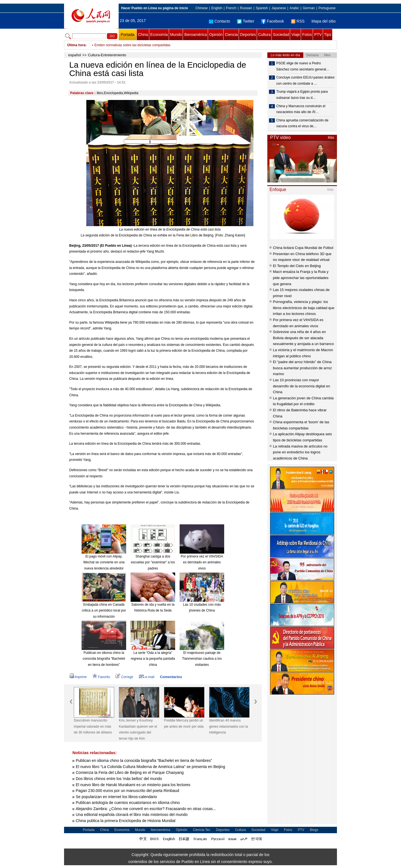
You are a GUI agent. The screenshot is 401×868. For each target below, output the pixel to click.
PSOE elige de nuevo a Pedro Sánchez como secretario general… (303, 66)
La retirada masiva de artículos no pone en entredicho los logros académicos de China (300, 452)
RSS (298, 21)
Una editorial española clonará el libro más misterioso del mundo (132, 815)
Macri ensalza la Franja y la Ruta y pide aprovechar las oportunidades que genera (301, 278)
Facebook (272, 21)
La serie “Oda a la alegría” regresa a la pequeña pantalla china (153, 659)
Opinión (216, 35)
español (75, 55)
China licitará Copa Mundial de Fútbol (303, 248)
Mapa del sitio (324, 21)
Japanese (279, 8)
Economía (159, 35)
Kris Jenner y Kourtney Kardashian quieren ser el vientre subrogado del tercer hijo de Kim (138, 729)
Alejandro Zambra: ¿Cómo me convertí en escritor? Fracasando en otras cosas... (146, 809)
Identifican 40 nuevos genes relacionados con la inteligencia (228, 726)
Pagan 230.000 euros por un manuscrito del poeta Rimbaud (127, 791)
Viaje (296, 35)
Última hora (76, 45)
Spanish (262, 8)
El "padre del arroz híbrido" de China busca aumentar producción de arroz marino (302, 368)
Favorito (101, 677)
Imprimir (78, 677)
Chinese (202, 8)
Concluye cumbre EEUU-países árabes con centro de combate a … (305, 80)
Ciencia (231, 35)
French (231, 8)
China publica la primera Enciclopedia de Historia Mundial (126, 821)
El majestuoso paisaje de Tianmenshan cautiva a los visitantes (202, 659)
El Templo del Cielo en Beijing (297, 266)
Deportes (248, 35)
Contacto (219, 21)
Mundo (176, 35)
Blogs (314, 830)
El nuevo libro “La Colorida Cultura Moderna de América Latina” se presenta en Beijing (150, 767)
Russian (246, 8)
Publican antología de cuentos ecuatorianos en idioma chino (128, 803)
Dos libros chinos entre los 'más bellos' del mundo (119, 779)
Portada (127, 35)
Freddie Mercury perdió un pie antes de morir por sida (184, 723)
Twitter (246, 21)
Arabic (294, 8)
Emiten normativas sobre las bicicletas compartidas (132, 45)
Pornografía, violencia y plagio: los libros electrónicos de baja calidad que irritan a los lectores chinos (304, 308)
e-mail (147, 677)
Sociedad (281, 35)
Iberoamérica (195, 35)
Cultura (264, 35)
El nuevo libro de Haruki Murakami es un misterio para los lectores (133, 785)
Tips (328, 35)
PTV (318, 35)
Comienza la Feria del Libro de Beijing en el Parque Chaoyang (130, 772)
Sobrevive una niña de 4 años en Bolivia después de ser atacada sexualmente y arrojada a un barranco (303, 338)
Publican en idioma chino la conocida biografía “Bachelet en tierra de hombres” (104, 659)
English (217, 8)
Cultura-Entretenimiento (107, 55)
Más (331, 138)
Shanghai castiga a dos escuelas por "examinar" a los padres (153, 562)
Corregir (124, 677)
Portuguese (327, 8)
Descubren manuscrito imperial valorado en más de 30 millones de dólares (93, 726)
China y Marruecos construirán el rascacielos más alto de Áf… (301, 109)
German (309, 8)
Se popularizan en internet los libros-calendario (117, 797)
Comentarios (171, 677)
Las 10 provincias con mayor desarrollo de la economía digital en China (301, 386)
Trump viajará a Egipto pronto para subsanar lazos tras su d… (302, 95)
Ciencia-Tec (202, 830)
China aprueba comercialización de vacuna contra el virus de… (302, 123)
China (143, 35)
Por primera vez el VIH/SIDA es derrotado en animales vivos (202, 562)
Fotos (307, 35)
